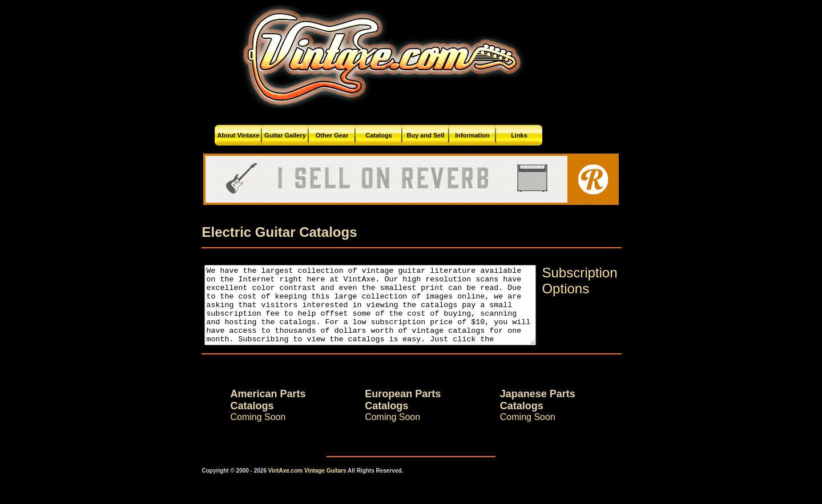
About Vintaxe (239, 135)
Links (519, 135)
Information (472, 135)
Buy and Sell (425, 135)
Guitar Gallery (285, 135)
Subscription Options (599, 281)
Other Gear (332, 135)
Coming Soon (238, 432)
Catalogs (378, 135)
